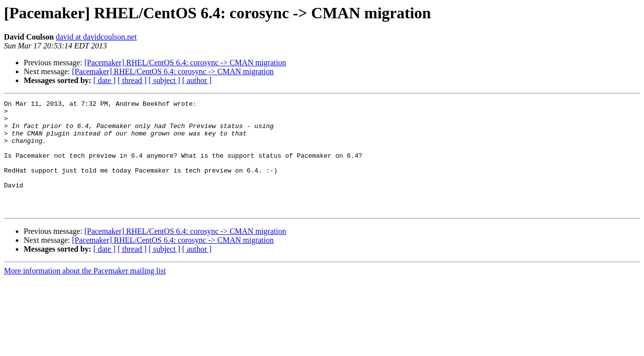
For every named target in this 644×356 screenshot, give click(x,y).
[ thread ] (132, 80)
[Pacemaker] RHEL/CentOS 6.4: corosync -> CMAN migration (185, 63)
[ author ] (197, 80)
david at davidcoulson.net (96, 37)
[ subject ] (164, 80)
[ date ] (104, 80)
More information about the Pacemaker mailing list (85, 293)
